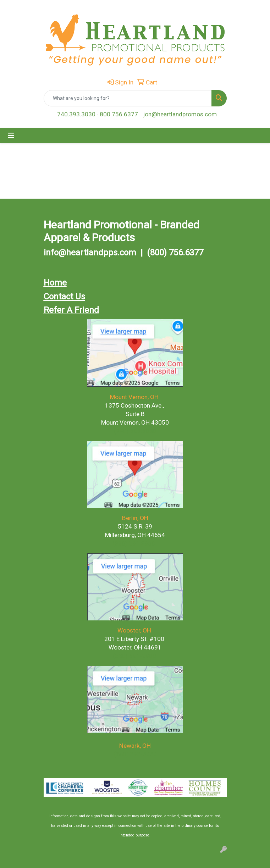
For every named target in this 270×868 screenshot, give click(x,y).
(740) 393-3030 (135, 754)
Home (55, 283)
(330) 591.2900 (134, 543)
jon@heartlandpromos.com (180, 114)
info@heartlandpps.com (90, 253)
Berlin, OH (135, 518)
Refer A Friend (71, 310)
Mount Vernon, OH (135, 397)
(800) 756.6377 (175, 253)
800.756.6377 (119, 114)
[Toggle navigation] (11, 136)
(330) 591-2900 (134, 656)
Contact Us (64, 297)
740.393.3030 (76, 114)
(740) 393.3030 (135, 431)
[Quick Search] (128, 98)
